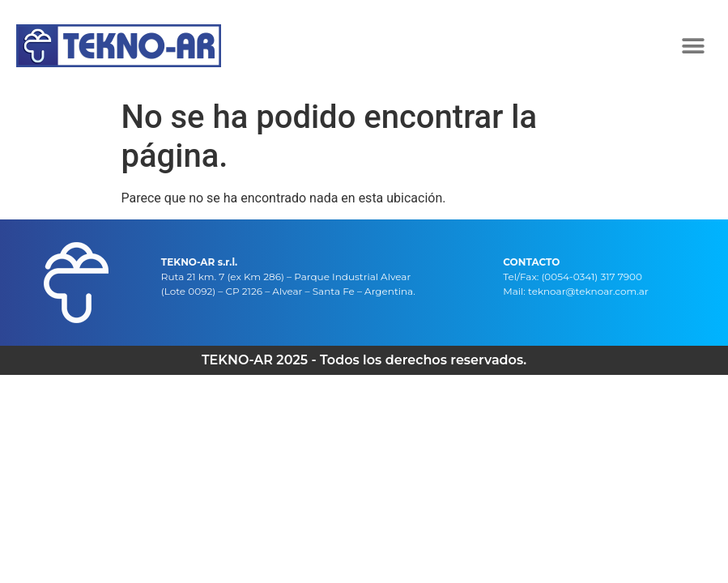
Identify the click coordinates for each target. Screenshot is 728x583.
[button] (694, 46)
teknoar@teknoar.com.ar (588, 291)
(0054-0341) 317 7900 (592, 277)
